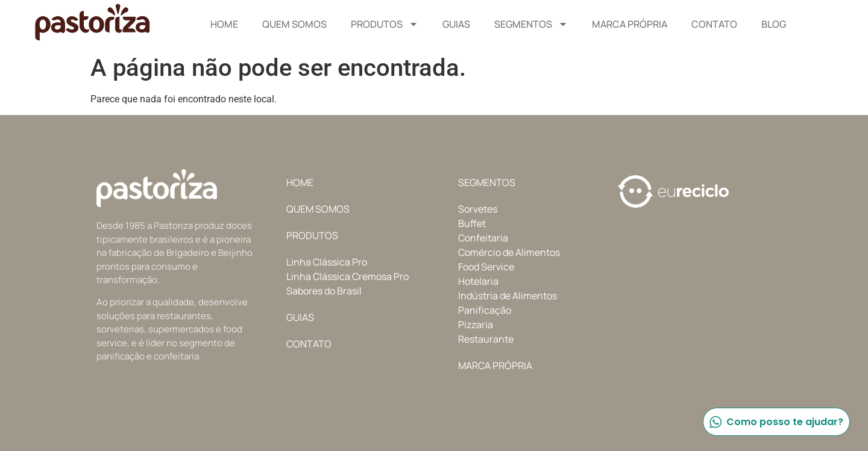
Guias (456, 24)
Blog (774, 24)
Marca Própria (630, 24)
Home (224, 24)
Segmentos (531, 24)
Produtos (385, 24)
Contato (714, 24)
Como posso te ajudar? (776, 422)
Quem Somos (294, 24)
